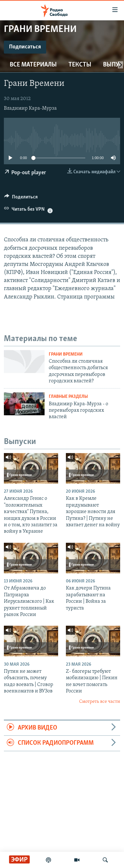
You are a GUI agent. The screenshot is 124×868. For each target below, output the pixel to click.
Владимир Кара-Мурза (30, 108)
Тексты (80, 65)
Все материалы (33, 65)
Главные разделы (68, 397)
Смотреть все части (100, 702)
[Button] (21, 198)
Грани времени (66, 354)
